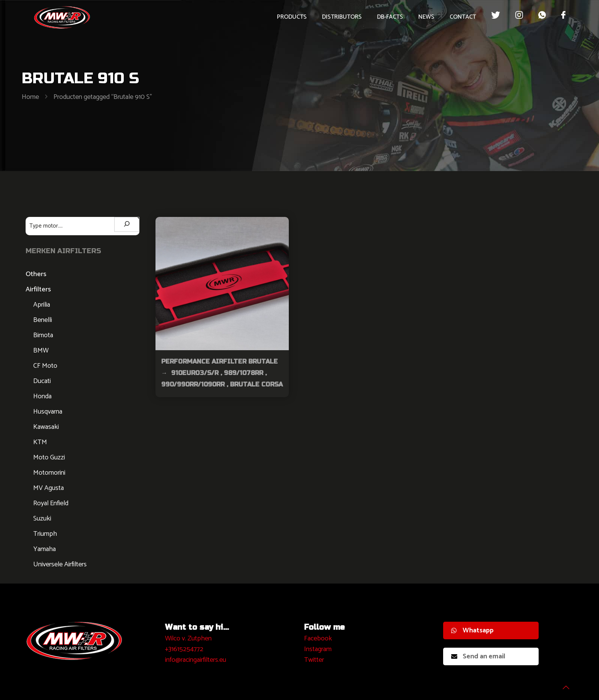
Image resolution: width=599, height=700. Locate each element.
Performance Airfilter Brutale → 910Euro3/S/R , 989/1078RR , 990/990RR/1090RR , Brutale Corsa (222, 373)
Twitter (314, 660)
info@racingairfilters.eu (196, 660)
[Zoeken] (127, 224)
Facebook (318, 639)
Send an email (478, 656)
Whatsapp (472, 630)
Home (30, 97)
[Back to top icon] (562, 684)
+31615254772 (184, 649)
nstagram (319, 649)
